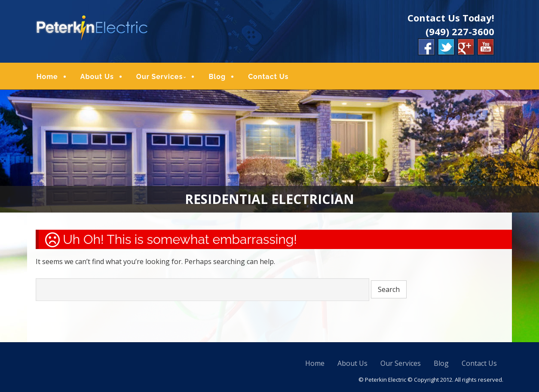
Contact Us (268, 77)
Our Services (160, 77)
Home (47, 77)
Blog (217, 77)
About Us (97, 77)
